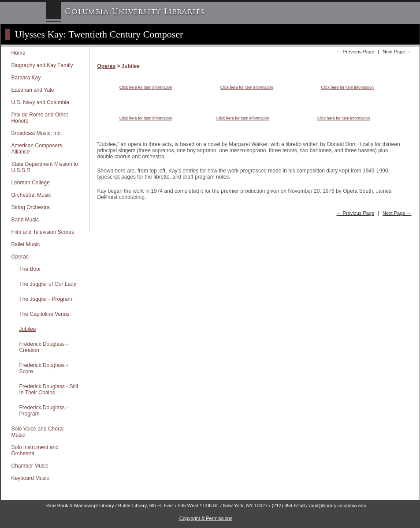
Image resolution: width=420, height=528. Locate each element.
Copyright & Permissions (206, 518)
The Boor (30, 269)
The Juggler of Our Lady (48, 284)
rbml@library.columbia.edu (338, 506)
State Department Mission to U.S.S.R (45, 167)
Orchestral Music (31, 195)
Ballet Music (26, 244)
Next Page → (397, 52)
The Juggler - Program (46, 299)
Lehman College (31, 183)
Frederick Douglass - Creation (44, 347)
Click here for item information (146, 87)
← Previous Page (355, 52)
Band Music (25, 220)
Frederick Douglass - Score (44, 368)
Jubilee (28, 329)
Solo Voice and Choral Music (38, 432)
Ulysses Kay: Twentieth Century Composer (99, 34)
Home (19, 53)
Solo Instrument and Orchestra (35, 450)
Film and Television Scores (43, 232)
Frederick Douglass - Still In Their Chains (49, 389)
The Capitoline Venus (45, 314)
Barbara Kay (26, 78)
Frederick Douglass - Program (44, 411)
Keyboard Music (30, 478)
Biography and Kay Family (42, 65)
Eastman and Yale (33, 90)
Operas (20, 257)
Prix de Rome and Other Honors (40, 118)
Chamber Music (30, 466)
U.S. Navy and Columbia (40, 102)
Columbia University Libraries (135, 12)
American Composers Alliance (37, 149)
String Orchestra (31, 207)
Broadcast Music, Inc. (37, 133)
